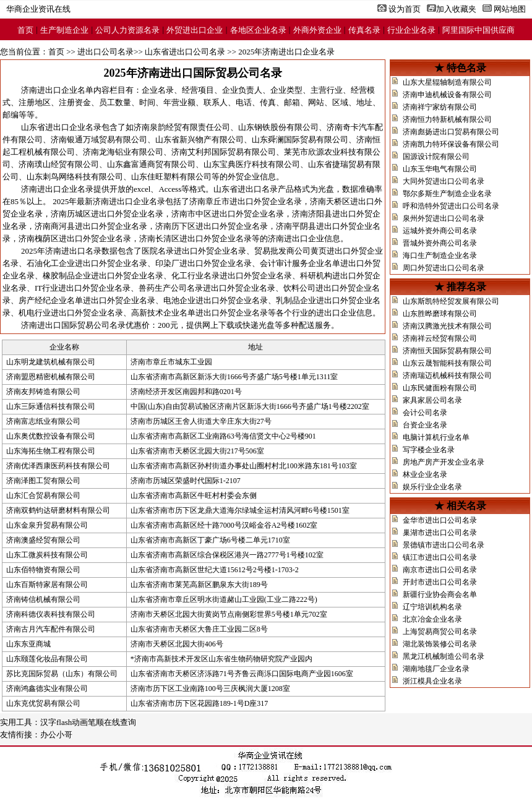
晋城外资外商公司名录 (440, 243)
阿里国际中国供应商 (478, 30)
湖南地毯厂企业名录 (436, 669)
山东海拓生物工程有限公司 (51, 451)
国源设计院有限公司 (436, 157)
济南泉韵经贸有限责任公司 (182, 127)
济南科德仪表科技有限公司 (51, 614)
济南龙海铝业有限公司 (123, 152)
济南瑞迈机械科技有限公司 (447, 375)
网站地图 (510, 9)
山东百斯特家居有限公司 (47, 585)
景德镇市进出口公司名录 (444, 545)
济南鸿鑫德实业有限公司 (47, 689)
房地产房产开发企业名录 (444, 462)
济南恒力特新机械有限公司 (447, 119)
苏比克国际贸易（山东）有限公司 (62, 674)
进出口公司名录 (105, 52)
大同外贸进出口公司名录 (444, 181)
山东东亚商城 (28, 644)
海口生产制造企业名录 (440, 255)
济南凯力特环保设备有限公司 (451, 144)
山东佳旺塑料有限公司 (171, 177)
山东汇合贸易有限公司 (43, 496)
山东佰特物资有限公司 (43, 570)
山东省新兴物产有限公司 (199, 139)
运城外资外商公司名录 (440, 231)
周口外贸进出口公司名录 (444, 268)
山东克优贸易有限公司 (43, 703)
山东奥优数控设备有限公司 (51, 436)
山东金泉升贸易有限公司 (47, 525)
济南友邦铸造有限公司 (43, 392)
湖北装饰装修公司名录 (440, 644)
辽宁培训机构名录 (432, 607)
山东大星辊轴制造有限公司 (447, 82)
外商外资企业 (317, 30)
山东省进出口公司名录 (185, 52)
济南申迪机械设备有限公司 (447, 95)
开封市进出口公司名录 (440, 582)
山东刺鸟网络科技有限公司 (75, 177)
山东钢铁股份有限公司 (278, 127)
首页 (25, 30)
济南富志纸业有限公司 (43, 421)
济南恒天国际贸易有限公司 (447, 351)
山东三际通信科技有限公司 (51, 406)
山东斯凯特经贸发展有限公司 (451, 301)
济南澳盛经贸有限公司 (43, 540)
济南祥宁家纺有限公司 (440, 107)
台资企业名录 (425, 425)
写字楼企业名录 (429, 450)
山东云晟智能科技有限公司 (447, 363)
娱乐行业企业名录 (432, 487)
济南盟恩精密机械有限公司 (51, 377)
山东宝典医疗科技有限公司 (252, 164)
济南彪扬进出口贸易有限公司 (451, 132)
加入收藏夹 (456, 9)
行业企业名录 (411, 30)
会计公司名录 (425, 413)
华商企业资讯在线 (38, 9)
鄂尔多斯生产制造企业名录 (447, 194)
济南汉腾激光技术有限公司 (447, 326)
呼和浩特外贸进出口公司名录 (451, 206)
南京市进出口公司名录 (440, 570)
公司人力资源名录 (127, 30)
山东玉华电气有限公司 (440, 169)
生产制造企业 (64, 30)
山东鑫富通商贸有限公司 (151, 164)
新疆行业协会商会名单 (440, 594)
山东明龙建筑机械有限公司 (51, 362)
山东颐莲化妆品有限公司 (47, 659)
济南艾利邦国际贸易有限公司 (224, 152)
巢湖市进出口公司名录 (440, 533)
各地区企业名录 (258, 30)
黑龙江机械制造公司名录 (444, 656)
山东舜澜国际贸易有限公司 (300, 139)
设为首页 (405, 9)
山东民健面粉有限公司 (440, 388)
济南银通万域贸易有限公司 (99, 139)
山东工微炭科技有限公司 (47, 555)
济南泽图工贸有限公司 (43, 481)
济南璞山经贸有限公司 (59, 164)
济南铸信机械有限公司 (43, 599)
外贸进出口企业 (195, 30)
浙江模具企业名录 (432, 681)
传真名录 (364, 30)
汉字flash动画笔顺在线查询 (88, 722)
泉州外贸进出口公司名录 (444, 218)
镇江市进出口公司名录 (440, 557)
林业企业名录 (425, 474)
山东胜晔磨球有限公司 (440, 314)
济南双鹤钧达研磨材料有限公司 (58, 510)
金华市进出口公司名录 (440, 520)
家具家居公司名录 (432, 400)
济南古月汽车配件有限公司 (51, 629)
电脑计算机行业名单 (436, 437)
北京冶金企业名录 (432, 619)
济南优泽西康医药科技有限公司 (58, 466)
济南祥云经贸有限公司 (440, 338)
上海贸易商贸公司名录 (440, 632)
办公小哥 (56, 735)
